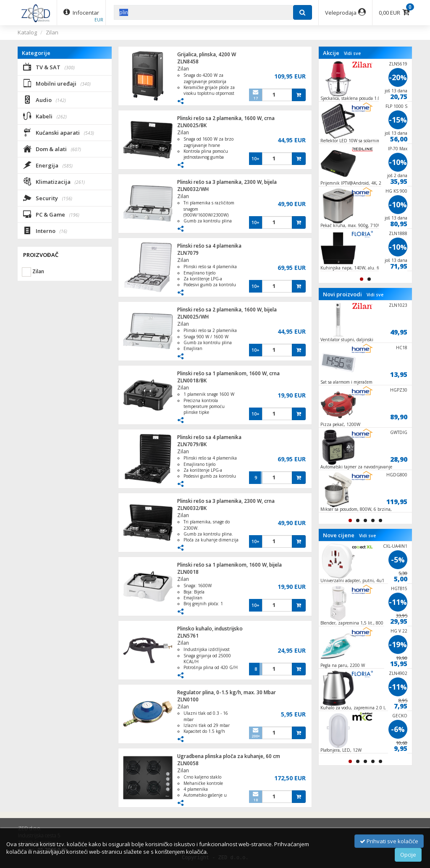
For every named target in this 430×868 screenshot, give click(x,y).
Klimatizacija (54, 181)
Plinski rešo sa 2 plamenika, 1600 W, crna (226, 118)
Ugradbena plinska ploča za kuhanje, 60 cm (229, 756)
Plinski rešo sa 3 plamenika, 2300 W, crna (226, 501)
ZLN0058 (188, 763)
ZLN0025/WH (193, 317)
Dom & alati (52, 149)
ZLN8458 (188, 61)
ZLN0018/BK (192, 380)
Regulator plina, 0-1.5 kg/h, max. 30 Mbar (227, 692)
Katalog (27, 32)
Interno (45, 230)
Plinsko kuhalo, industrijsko (210, 629)
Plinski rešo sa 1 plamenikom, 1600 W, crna (228, 373)
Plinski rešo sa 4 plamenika (209, 246)
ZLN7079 (188, 253)
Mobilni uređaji (57, 83)
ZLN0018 (188, 572)
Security (48, 198)
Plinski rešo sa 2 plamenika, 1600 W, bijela (227, 310)
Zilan (52, 32)
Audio (45, 99)
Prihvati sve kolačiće (389, 841)
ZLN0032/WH (193, 189)
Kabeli (45, 116)
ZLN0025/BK (192, 125)
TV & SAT (49, 67)
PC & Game (51, 214)
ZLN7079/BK (192, 444)
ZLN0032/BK (192, 508)
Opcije (408, 855)
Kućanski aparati (59, 132)
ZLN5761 (188, 636)
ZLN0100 (188, 699)
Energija (48, 165)
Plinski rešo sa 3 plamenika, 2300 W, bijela (227, 182)
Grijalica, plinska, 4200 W (207, 54)
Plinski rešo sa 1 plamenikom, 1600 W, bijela (229, 565)
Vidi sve (352, 53)
